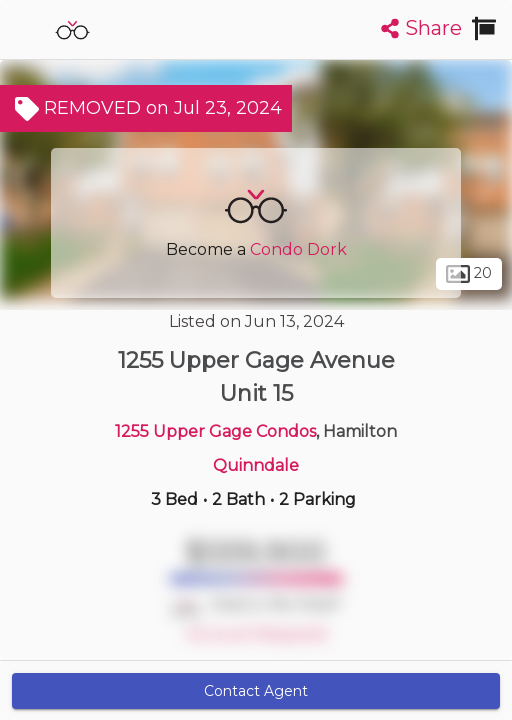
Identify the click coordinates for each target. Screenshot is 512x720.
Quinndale (256, 465)
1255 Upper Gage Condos (215, 431)
